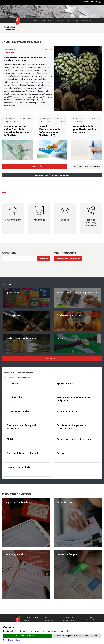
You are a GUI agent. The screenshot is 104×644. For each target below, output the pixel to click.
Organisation (48, 21)
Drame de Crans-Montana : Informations (52, 175)
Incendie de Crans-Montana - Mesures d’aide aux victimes (25, 59)
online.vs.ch (85, 21)
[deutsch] (100, 2)
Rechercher (44, 259)
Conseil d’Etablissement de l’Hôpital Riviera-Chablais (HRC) (50, 131)
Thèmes (75, 21)
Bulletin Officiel (69, 621)
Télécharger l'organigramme (68, 259)
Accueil (37, 21)
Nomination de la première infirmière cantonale (85, 129)
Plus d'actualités (35, 166)
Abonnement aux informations (87, 166)
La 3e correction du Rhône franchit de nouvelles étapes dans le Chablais (17, 131)
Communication (63, 21)
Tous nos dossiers (52, 359)
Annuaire (28, 621)
